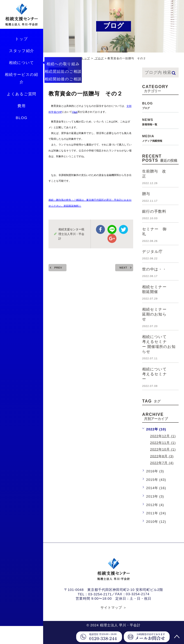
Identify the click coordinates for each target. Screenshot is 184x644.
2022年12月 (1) (163, 436)
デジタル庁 (152, 251)
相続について (22, 63)
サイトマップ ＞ (114, 608)
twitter (123, 229)
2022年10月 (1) (163, 449)
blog (58, 70)
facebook (100, 229)
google (112, 238)
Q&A (75, 112)
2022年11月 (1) (163, 443)
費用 (21, 106)
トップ (21, 39)
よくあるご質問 (22, 94)
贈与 (146, 194)
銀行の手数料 (154, 211)
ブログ (99, 58)
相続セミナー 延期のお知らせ (156, 314)
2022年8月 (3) (162, 456)
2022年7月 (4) (162, 463)
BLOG (21, 118)
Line (112, 229)
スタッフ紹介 (22, 51)
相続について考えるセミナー (154, 374)
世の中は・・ (154, 269)
